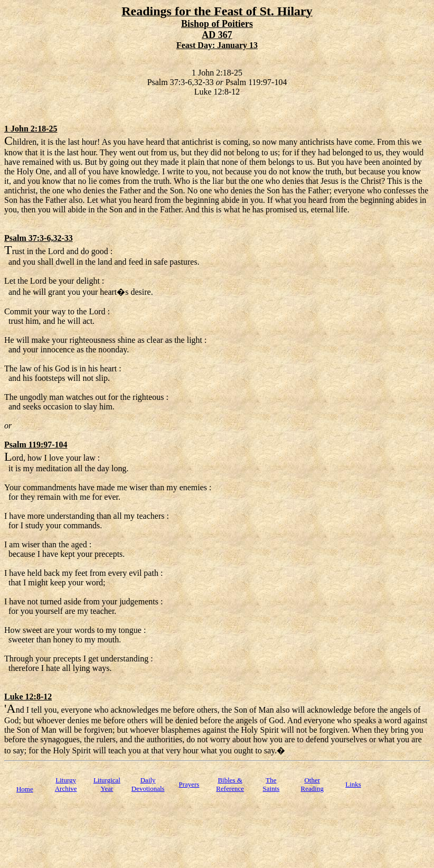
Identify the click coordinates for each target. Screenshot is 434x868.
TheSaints (271, 784)
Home (25, 789)
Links (353, 784)
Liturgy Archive (66, 784)
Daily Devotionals (148, 784)
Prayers (189, 784)
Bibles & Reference (230, 784)
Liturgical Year (107, 784)
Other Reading (312, 784)
